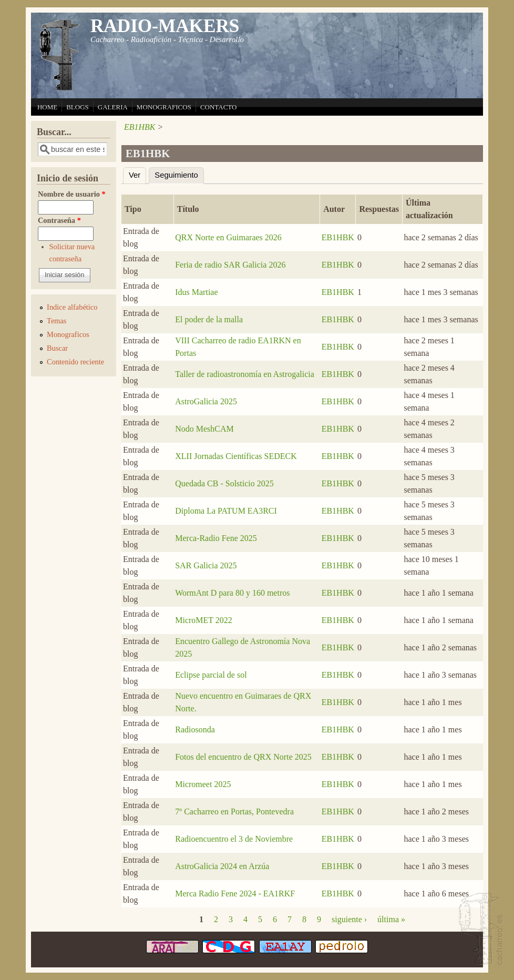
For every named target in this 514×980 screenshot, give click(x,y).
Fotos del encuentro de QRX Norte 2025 (243, 757)
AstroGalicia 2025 (206, 401)
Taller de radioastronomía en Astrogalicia (245, 374)
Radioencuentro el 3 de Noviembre (234, 839)
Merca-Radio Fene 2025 (216, 538)
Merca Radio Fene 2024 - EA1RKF (235, 894)
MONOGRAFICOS (164, 107)
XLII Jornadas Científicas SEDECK (236, 456)
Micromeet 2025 (203, 784)
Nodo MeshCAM (204, 429)
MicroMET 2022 (204, 620)
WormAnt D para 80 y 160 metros (232, 593)
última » (391, 919)
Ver (135, 175)
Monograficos (68, 334)
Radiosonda (195, 729)
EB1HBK (140, 127)
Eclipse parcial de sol (211, 675)
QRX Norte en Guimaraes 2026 (228, 237)
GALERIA (113, 107)
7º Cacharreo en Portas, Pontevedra (234, 811)
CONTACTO (219, 107)
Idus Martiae (196, 292)
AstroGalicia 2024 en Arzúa (222, 866)
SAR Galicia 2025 (206, 565)
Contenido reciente (75, 362)
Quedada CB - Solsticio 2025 (224, 483)
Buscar (57, 348)
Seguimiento (179, 173)
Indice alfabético (72, 307)
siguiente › (349, 919)
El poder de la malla (209, 319)
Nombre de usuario (72, 194)
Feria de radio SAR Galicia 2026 (230, 265)
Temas (56, 321)
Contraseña (59, 220)
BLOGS (78, 107)
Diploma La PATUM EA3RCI (226, 511)
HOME (47, 107)
